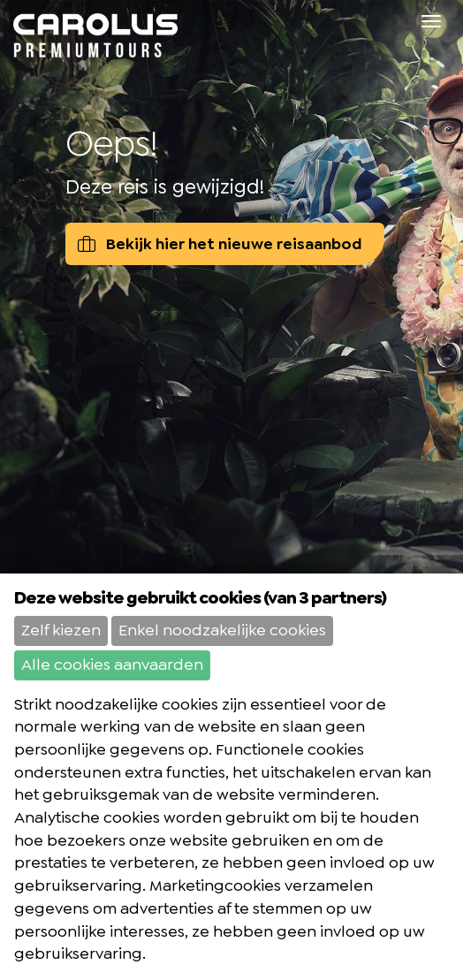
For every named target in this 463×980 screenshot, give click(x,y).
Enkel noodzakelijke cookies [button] (222, 630)
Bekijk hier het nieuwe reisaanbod (219, 244)
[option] (231, 323)
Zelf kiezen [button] (61, 630)
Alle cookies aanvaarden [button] (112, 665)
